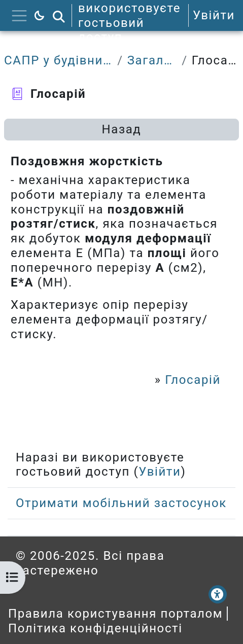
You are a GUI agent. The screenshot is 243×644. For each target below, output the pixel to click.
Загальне (152, 60)
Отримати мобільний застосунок (121, 503)
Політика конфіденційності (95, 628)
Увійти (214, 15)
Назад (122, 129)
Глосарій (193, 380)
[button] (59, 15)
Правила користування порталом (115, 614)
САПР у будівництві (59, 60)
